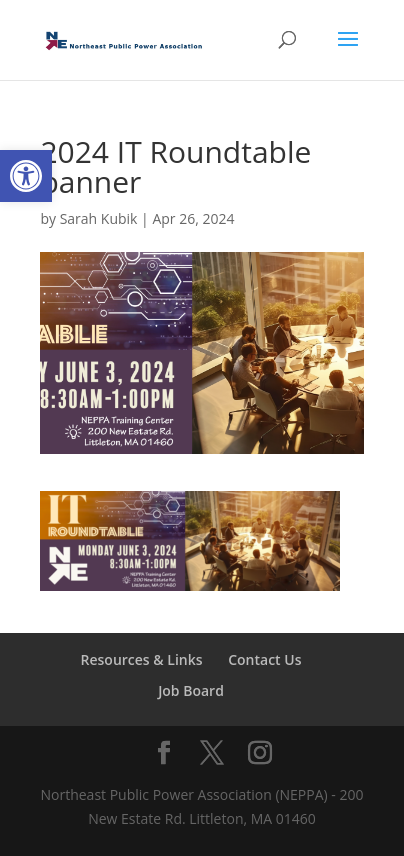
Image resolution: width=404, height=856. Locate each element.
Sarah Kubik (99, 218)
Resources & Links (142, 659)
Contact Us (264, 659)
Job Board (191, 690)
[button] (26, 176)
